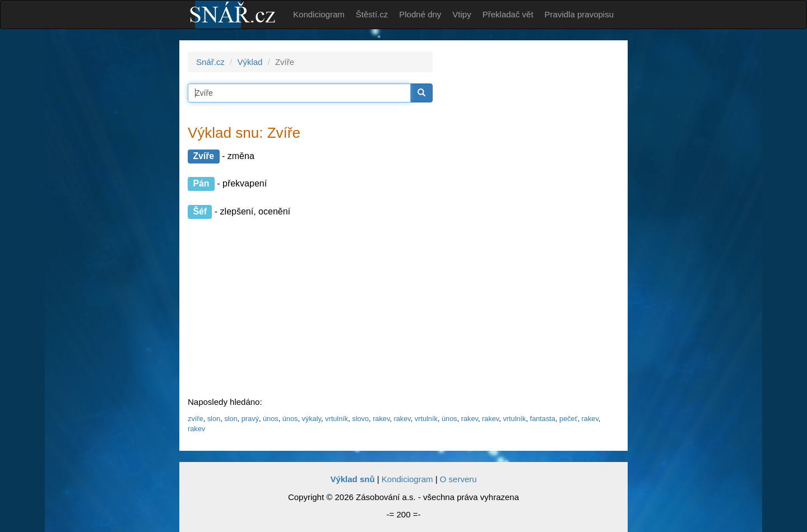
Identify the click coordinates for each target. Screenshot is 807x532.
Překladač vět (508, 14)
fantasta (543, 419)
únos (271, 419)
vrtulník (337, 419)
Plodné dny (420, 14)
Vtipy (462, 14)
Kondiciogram (319, 14)
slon (214, 419)
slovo (360, 419)
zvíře (196, 419)
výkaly (311, 419)
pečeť (568, 419)
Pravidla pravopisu (579, 14)
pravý (250, 419)
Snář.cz (210, 62)
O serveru (458, 479)
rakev (381, 419)
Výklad (250, 62)
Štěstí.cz (372, 14)
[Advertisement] (534, 220)
